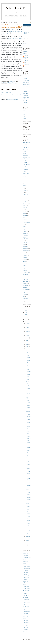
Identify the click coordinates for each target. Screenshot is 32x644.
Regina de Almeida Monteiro (26, 59)
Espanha (25, 258)
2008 (26, 319)
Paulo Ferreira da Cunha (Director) (27, 79)
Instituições (25, 248)
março (27, 349)
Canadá (25, 263)
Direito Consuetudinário (27, 267)
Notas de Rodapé (27, 617)
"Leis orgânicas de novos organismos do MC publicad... (28, 359)
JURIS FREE (26, 599)
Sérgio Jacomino (26, 63)
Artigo (24, 206)
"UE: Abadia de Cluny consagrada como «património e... (28, 432)
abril (27, 346)
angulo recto (26, 561)
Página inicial (12, 95)
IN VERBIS (26, 597)
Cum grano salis (27, 569)
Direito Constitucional (27, 228)
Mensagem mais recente (7, 95)
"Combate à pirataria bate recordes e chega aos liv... (28, 527)
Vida (24, 244)
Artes (24, 217)
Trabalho (25, 242)
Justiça (24, 252)
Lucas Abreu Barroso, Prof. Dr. (27, 608)
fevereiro (28, 537)
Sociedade (25, 219)
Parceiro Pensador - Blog (26, 170)
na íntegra (16, 79)
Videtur (25, 117)
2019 (26, 310)
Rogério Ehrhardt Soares (26, 293)
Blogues (25, 246)
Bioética (25, 215)
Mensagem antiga (18, 95)
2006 (26, 545)
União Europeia (26, 208)
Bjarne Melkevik (27, 84)
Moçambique (26, 289)
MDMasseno (26, 52)
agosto (28, 336)
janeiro (27, 540)
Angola (25, 261)
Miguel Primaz (26, 54)
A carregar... (26, 43)
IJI (24, 192)
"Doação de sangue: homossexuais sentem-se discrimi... (28, 388)
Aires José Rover (27, 82)
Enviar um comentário (6, 92)
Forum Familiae (26, 588)
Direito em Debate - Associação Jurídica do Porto (26, 576)
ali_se (24, 559)
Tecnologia (25, 204)
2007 (26, 322)
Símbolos (25, 260)
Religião (25, 200)
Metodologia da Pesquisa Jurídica (26, 613)
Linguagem (25, 285)
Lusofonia (15, 84)
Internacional (26, 250)
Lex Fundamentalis (27, 603)
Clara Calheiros (26, 86)
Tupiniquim (26, 629)
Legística (25, 283)
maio (27, 344)
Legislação (25, 232)
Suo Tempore (26, 177)
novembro (28, 324)
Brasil (24, 213)
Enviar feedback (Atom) (12, 99)
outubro (28, 328)
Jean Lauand (26, 88)
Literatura (25, 287)
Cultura (10, 84)
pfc (24, 66)
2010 (26, 315)
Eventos (25, 211)
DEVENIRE (26, 571)
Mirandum (25, 113)
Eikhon (25, 153)
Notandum (25, 115)
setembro (28, 332)
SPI (24, 296)
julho (27, 338)
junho (27, 340)
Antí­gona (25, 111)
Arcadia (25, 563)
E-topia (25, 119)
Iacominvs (25, 155)
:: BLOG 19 (26, 554)
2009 (26, 317)
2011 (26, 312)
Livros (24, 198)
